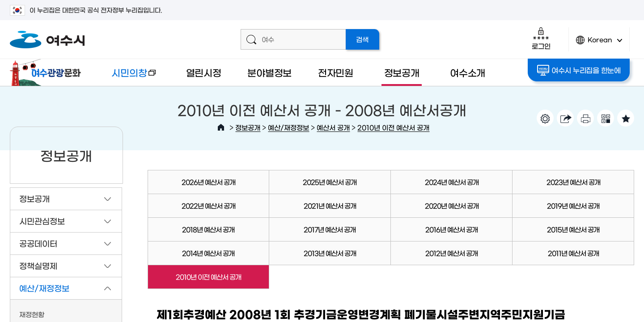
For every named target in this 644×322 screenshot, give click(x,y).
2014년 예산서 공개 (208, 253)
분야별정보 (269, 72)
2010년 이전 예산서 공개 (393, 127)
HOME (221, 127)
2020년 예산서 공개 (452, 205)
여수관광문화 (48, 72)
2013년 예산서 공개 (330, 253)
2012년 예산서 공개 (451, 253)
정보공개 (402, 72)
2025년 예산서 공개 (330, 182)
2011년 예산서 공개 (573, 253)
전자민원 (336, 72)
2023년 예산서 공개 (573, 182)
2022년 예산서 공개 (208, 205)
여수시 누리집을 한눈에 (579, 70)
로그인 (541, 38)
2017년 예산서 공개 (330, 229)
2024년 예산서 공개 (452, 182)
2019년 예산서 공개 (573, 205)
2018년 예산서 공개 (208, 229)
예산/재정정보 (288, 127)
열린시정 (204, 72)
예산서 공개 (333, 127)
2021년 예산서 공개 (330, 205)
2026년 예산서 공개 (208, 182)
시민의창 (127, 77)
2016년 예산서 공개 (451, 229)
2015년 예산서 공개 (573, 229)
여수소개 (468, 72)
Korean (599, 44)
